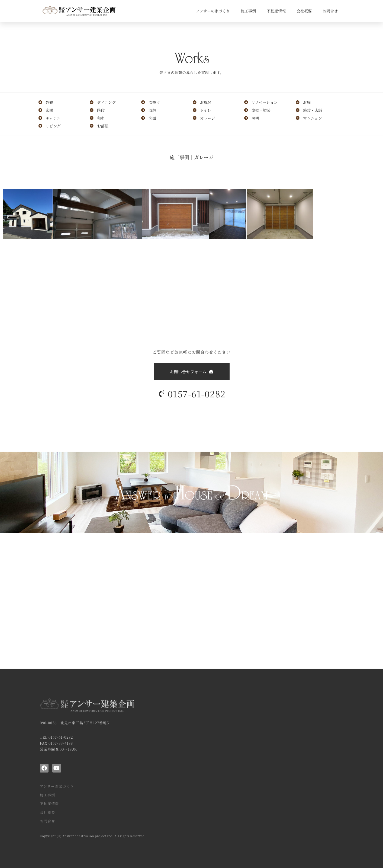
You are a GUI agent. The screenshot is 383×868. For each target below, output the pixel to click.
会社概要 (304, 11)
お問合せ (330, 11)
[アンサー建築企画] (191, 601)
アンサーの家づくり (213, 11)
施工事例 (248, 11)
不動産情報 (276, 11)
